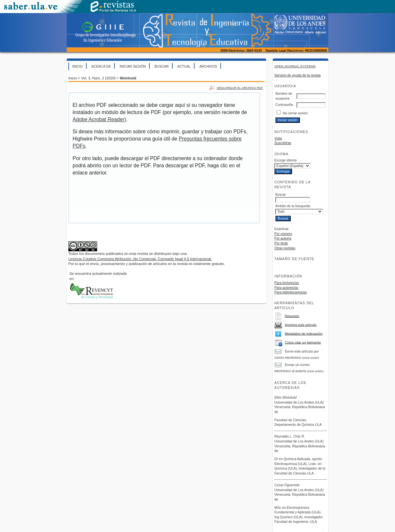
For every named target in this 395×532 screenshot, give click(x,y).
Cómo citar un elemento (303, 342)
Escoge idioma (285, 160)
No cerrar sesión (295, 113)
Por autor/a (283, 238)
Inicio (77, 66)
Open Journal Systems (295, 66)
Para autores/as (286, 288)
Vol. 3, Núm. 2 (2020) (98, 78)
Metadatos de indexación (304, 333)
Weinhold (128, 78)
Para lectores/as (287, 283)
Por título (281, 243)
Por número (283, 234)
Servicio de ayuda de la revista (298, 75)
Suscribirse (283, 143)
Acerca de (101, 66)
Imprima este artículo (301, 325)
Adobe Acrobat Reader (98, 119)
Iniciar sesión (133, 66)
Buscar (161, 66)
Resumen (292, 316)
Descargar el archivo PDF (240, 88)
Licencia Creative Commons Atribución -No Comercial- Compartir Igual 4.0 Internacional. (140, 259)
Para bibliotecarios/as (291, 292)
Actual (184, 66)
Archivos (208, 66)
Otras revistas (285, 248)
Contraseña (284, 105)
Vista (278, 138)
